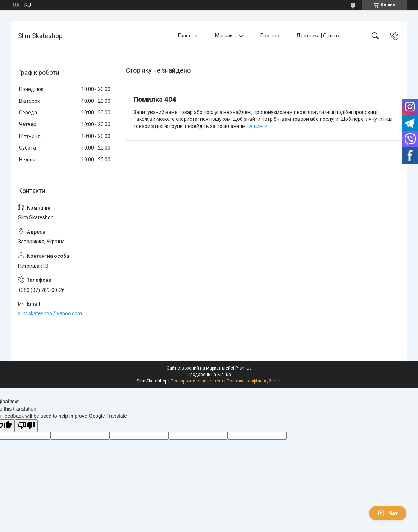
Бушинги (257, 126)
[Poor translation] (26, 426)
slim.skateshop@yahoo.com (50, 313)
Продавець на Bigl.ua (209, 375)
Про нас (270, 36)
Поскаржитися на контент (197, 381)
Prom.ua (244, 368)
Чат (388, 513)
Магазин (225, 36)
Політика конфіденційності (254, 381)
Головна (188, 36)
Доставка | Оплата (319, 36)
